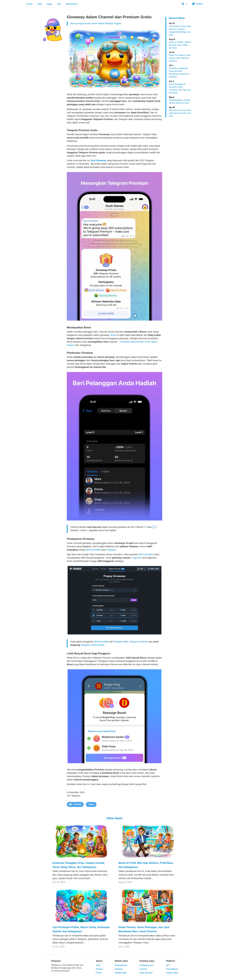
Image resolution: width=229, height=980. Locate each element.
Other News (114, 818)
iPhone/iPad (121, 965)
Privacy (100, 969)
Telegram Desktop (138, 642)
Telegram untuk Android (92, 645)
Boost (113, 335)
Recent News (177, 18)
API (59, 4)
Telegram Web (121, 642)
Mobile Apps (121, 961)
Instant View (172, 973)
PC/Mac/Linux (146, 965)
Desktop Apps (147, 961)
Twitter (197, 4)
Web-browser (146, 973)
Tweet (91, 804)
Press (99, 973)
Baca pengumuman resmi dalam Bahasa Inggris (96, 23)
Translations (172, 969)
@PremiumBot (94, 550)
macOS (143, 969)
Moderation (72, 4)
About (99, 961)
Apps (50, 4)
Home (29, 4)
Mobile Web (121, 973)
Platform (171, 961)
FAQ (40, 4)
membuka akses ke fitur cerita (135, 342)
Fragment (111, 550)
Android (119, 969)
